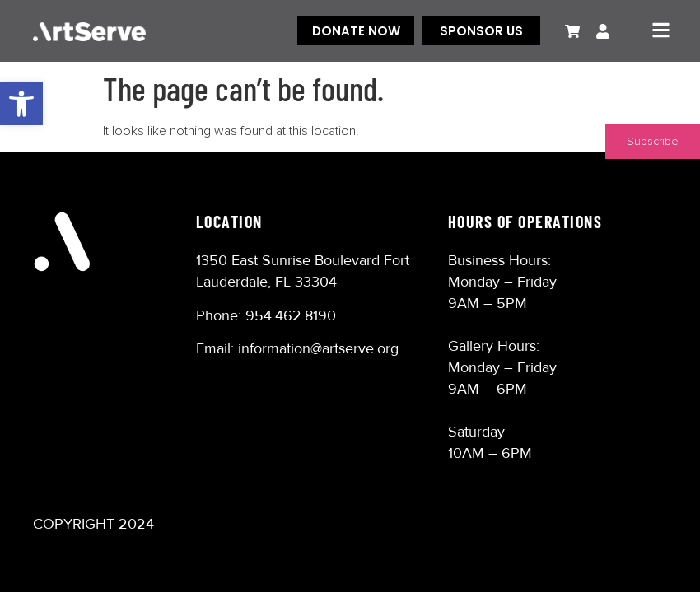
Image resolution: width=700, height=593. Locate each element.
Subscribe (653, 142)
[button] (21, 104)
